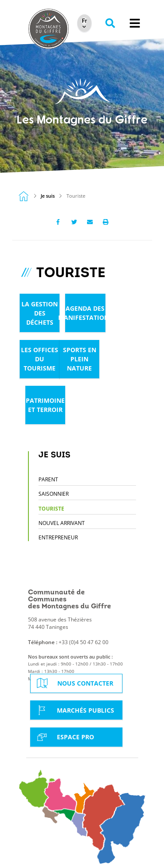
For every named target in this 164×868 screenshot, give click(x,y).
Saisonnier (54, 494)
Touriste (51, 509)
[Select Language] (84, 21)
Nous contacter (74, 683)
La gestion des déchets (40, 313)
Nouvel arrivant (62, 523)
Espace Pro (64, 737)
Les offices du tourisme (40, 359)
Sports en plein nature (80, 359)
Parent (48, 479)
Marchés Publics (74, 710)
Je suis (48, 196)
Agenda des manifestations (85, 313)
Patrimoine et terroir (45, 405)
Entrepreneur (58, 537)
